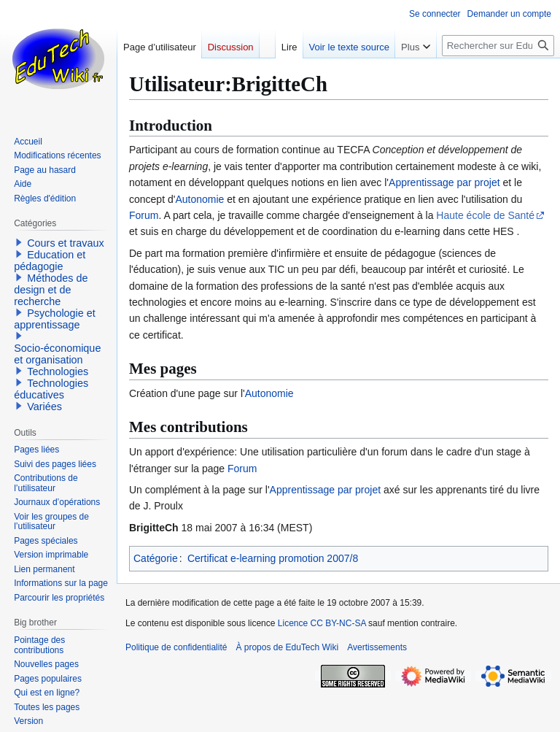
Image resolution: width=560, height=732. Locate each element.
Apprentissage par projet (444, 182)
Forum (144, 215)
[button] (19, 242)
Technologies (58, 371)
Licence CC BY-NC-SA (322, 623)
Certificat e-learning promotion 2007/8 (273, 558)
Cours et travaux (66, 243)
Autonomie (199, 199)
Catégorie (156, 558)
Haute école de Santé (485, 215)
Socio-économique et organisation (57, 354)
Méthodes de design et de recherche (51, 290)
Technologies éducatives (51, 389)
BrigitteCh (154, 528)
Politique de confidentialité (176, 647)
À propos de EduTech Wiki (287, 647)
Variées (44, 407)
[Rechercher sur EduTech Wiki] (498, 46)
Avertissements (377, 647)
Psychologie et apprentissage (55, 319)
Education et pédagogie (50, 261)
